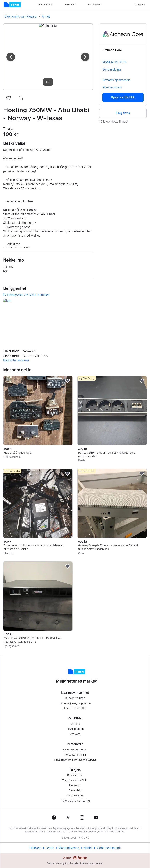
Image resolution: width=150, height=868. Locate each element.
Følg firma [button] (123, 113)
